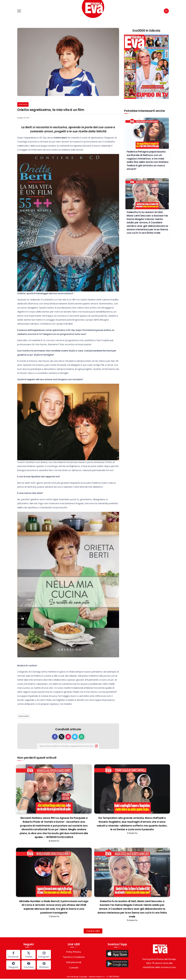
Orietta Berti (24, 716)
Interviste (23, 104)
